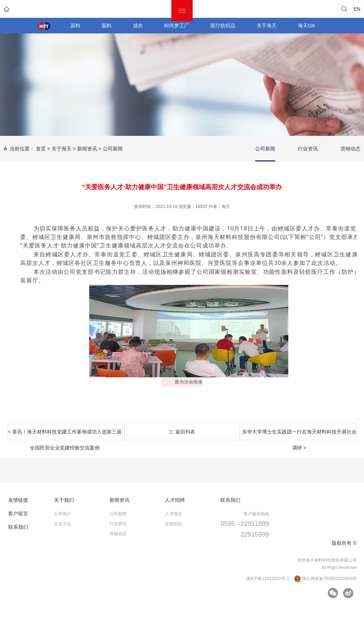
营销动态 (350, 149)
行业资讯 (308, 149)
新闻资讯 (87, 149)
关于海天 (267, 26)
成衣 (138, 26)
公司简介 (63, 514)
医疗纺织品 (223, 26)
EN (357, 9)
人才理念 (173, 514)
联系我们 (18, 527)
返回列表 (182, 432)
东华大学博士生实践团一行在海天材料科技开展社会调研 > (299, 435)
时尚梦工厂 (177, 26)
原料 (75, 26)
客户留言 (18, 514)
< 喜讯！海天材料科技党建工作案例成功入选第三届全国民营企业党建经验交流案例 (65, 435)
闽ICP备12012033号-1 (268, 579)
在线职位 (173, 524)
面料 (107, 26)
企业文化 (63, 524)
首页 (41, 149)
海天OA (306, 26)
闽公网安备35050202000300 (325, 579)
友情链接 (18, 500)
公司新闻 (113, 149)
